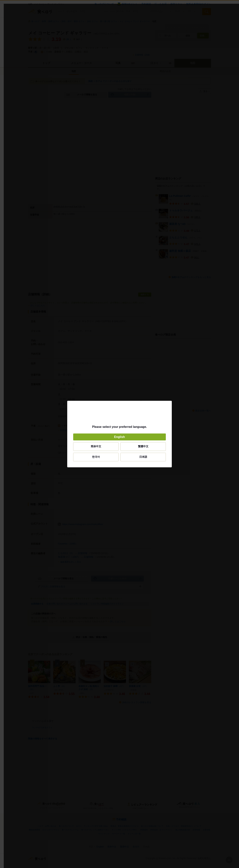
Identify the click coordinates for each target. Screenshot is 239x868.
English (119, 437)
